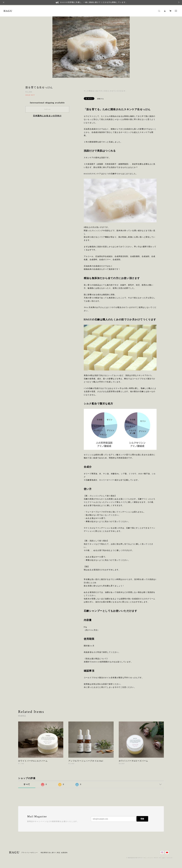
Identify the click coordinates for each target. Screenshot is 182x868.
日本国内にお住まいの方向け (47, 116)
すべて (27, 784)
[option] (91, 47)
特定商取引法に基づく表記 (51, 853)
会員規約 (65, 853)
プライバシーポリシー (30, 853)
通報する (101, 99)
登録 (142, 819)
